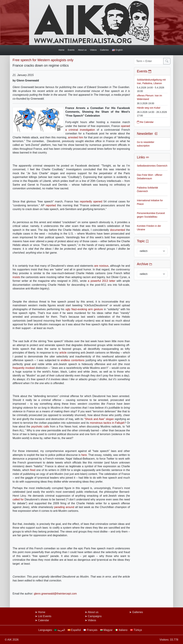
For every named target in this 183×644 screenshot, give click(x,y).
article (63, 353)
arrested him (76, 137)
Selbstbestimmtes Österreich (152, 166)
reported (51, 205)
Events (71, 50)
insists (16, 277)
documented (118, 230)
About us (82, 50)
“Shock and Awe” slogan (99, 419)
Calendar (43, 620)
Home (61, 50)
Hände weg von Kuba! (149, 108)
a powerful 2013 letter (102, 281)
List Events (45, 616)
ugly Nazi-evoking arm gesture (84, 309)
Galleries (104, 50)
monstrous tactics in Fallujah (107, 423)
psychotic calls (40, 427)
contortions (78, 360)
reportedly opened (91, 201)
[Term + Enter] (149, 61)
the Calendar (145, 122)
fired (33, 470)
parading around (64, 507)
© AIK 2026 (12, 640)
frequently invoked (24, 368)
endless (65, 360)
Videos (93, 50)
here (84, 455)
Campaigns (95, 616)
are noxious (101, 266)
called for (18, 499)
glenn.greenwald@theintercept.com (55, 594)
